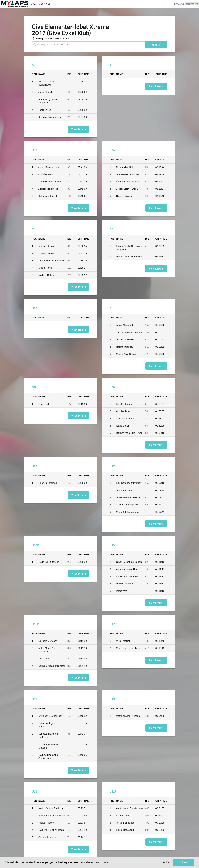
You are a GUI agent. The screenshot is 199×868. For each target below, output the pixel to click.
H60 (34, 308)
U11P (113, 792)
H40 (112, 150)
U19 (34, 150)
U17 (112, 466)
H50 (112, 387)
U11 (34, 792)
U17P (113, 624)
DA (112, 229)
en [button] (167, 4)
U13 (34, 699)
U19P (35, 545)
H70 (34, 466)
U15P (35, 624)
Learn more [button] (101, 862)
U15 (112, 545)
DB (34, 387)
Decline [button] (165, 862)
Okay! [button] (184, 862)
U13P (113, 699)
